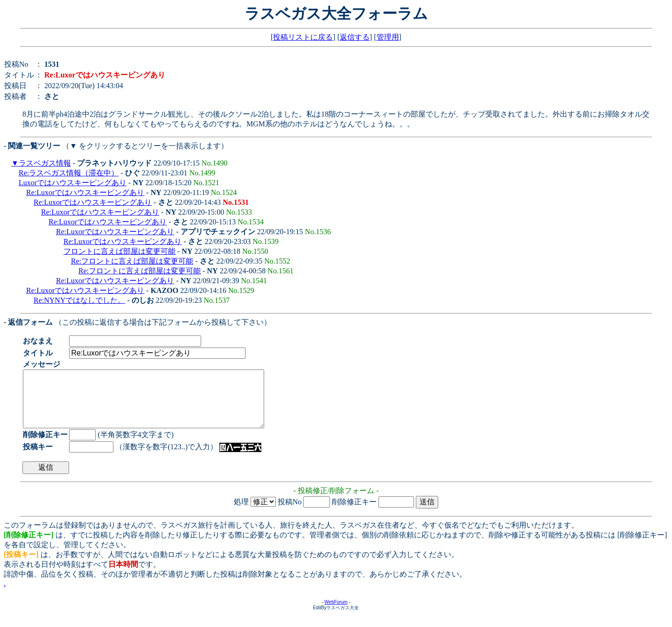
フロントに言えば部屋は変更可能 (119, 251)
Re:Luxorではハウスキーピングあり (85, 192)
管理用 (388, 37)
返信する (355, 37)
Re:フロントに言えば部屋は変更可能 (132, 261)
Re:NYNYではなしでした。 (79, 300)
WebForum (336, 613)
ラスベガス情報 (45, 163)
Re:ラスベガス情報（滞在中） (69, 173)
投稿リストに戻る (303, 37)
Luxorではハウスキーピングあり (73, 183)
